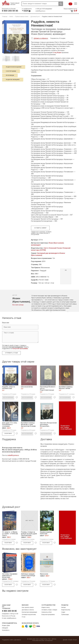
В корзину (8, 434)
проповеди (10, 75)
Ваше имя (6, 323)
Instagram (5, 628)
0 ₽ (70, 4)
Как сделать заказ (28, 608)
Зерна (6, 3)
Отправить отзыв (11, 353)
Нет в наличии (8, 398)
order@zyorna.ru (40, 11)
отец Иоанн (57, 53)
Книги (11, 17)
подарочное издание (14, 67)
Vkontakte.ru (6, 630)
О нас (24, 617)
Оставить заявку (40, 228)
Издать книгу (46, 608)
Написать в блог (47, 612)
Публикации (65, 615)
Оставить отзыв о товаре (49, 610)
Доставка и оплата (28, 610)
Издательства (66, 610)
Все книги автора (18, 305)
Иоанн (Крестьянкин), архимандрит (48, 34)
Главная (5, 17)
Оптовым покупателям (29, 615)
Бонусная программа (48, 615)
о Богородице (11, 71)
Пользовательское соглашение (42, 641)
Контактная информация (29, 612)
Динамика (18, 640)
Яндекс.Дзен (6, 626)
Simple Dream (73, 640)
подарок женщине (13, 80)
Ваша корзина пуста (70, 9)
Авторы (64, 608)
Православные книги (22, 17)
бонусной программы (20, 349)
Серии (63, 612)
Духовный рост (35, 17)
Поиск (61, 4)
